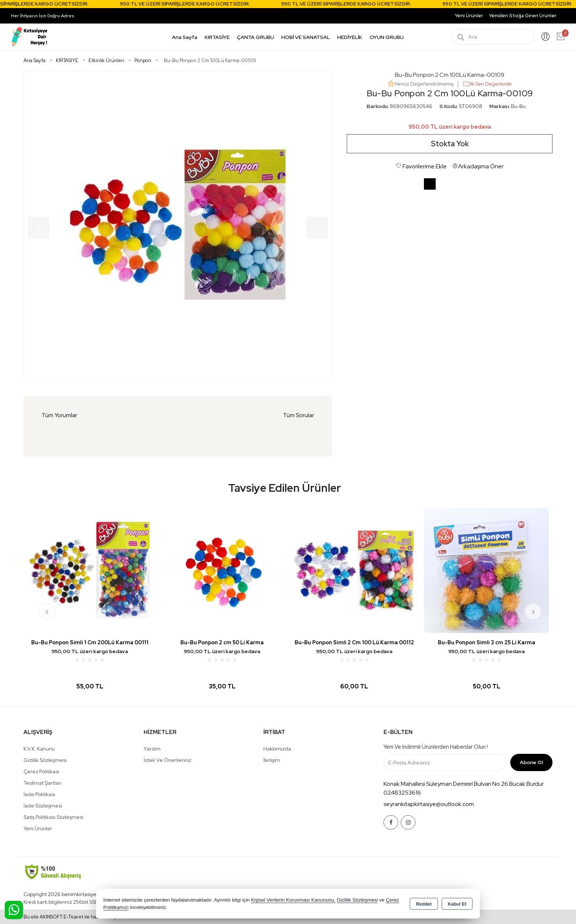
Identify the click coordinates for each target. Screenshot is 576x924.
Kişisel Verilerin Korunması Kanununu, (293, 900)
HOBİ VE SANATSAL (306, 37)
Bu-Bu (518, 106)
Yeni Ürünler (38, 828)
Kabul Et (457, 904)
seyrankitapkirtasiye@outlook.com (429, 804)
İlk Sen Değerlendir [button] (487, 84)
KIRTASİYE (217, 37)
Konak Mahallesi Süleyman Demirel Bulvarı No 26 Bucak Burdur (464, 784)
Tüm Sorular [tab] (298, 415)
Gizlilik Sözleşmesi (45, 760)
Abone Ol (531, 762)
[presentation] (47, 611)
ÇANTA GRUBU (255, 37)
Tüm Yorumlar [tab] (59, 415)
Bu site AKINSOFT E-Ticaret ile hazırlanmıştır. (72, 917)
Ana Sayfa (185, 37)
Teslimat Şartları (42, 783)
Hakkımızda (277, 749)
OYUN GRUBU (387, 37)
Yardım (152, 749)
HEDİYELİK (350, 37)
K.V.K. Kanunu (39, 749)
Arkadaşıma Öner (478, 166)
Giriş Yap (546, 37)
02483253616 (402, 793)
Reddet (424, 904)
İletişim (272, 760)
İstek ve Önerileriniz (168, 760)
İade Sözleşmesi (43, 806)
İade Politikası (39, 794)
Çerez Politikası (41, 771)
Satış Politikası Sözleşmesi (53, 817)
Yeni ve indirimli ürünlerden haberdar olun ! (436, 747)
